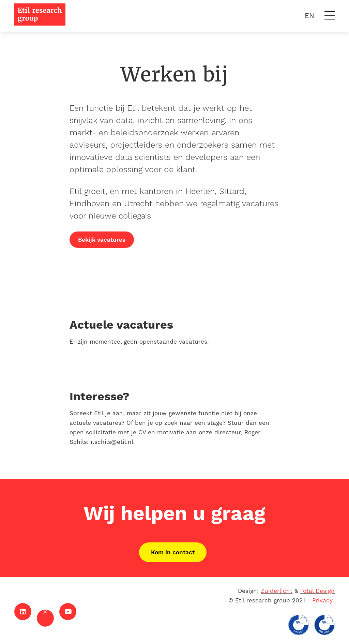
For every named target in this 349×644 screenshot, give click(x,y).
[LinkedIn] (23, 612)
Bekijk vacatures (102, 240)
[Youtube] (68, 612)
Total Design (317, 591)
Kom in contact (173, 552)
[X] (45, 618)
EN (309, 16)
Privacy (322, 600)
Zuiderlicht (277, 591)
